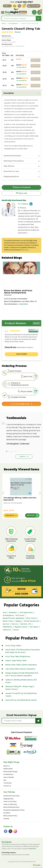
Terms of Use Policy (10, 802)
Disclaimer (7, 813)
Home (4, 24)
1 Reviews (17, 32)
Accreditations (8, 775)
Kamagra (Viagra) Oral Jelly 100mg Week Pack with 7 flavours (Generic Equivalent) (22, 674)
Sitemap (6, 819)
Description (9, 93)
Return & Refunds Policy (11, 807)
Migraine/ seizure (21, 627)
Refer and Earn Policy (10, 816)
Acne (5, 613)
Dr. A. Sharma (23, 204)
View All (36, 323)
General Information (12, 156)
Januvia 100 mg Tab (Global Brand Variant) (21, 700)
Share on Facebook (22, 187)
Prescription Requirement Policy (14, 810)
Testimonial (7, 783)
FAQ (5, 780)
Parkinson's (7, 630)
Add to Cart (35, 60)
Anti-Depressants (26, 613)
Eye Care (6, 624)
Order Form (20, 404)
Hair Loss (15, 624)
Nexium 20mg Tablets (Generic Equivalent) (21, 665)
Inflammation (8, 627)
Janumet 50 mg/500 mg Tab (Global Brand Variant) (21, 695)
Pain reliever (34, 627)
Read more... (25, 250)
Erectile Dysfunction (32, 621)
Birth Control (31, 618)
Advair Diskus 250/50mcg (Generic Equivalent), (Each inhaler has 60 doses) (23, 651)
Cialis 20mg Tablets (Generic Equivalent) (20, 669)
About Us (7, 766)
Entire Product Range (10, 772)
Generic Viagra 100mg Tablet (16, 661)
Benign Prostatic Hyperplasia (14, 618)
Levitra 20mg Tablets (13, 646)
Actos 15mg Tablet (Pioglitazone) (18, 657)
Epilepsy (19, 621)
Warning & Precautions (14, 161)
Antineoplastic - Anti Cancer (14, 615)
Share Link (21, 193)
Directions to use (11, 171)
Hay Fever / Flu (26, 624)
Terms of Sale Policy (10, 805)
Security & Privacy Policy (11, 796)
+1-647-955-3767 (24, 2)
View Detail (10, 515)
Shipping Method (11, 177)
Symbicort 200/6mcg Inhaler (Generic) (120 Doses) (21, 681)
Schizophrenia (13, 24)
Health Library (8, 769)
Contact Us (7, 786)
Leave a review (22, 354)
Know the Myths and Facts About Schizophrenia (18, 292)
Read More (24, 304)
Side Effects (9, 166)
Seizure (16, 630)
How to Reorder (9, 777)
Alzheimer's (13, 613)
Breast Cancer (8, 621)
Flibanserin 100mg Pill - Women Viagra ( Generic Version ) (20, 688)
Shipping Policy (8, 799)
